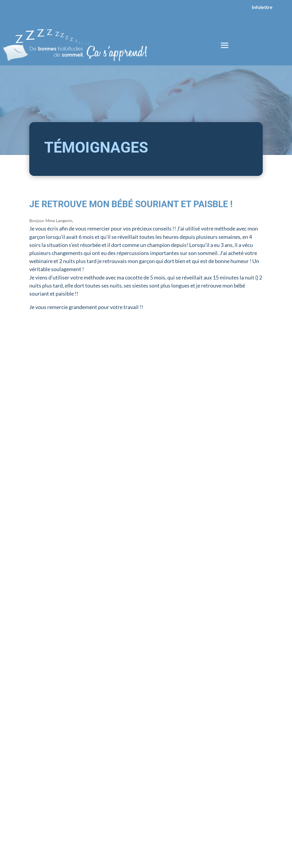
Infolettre (262, 7)
